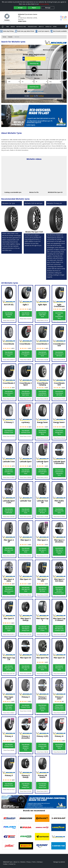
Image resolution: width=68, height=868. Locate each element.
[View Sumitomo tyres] (59, 846)
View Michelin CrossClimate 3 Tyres (9, 393)
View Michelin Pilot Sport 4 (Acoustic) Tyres (59, 551)
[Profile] (27, 82)
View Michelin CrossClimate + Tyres (26, 354)
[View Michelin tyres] (59, 837)
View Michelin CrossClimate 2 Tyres (42, 354)
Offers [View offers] (55, 27)
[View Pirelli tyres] (26, 846)
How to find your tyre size (35, 91)
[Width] (13, 82)
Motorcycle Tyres (21, 27)
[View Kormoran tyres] (42, 837)
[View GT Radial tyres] (9, 837)
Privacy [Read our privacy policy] (29, 862)
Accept (20, 8)
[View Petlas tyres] (9, 846)
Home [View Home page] (4, 37)
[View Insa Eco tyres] (26, 837)
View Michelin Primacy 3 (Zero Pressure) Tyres (59, 707)
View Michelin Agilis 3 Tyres (26, 314)
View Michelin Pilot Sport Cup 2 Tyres (42, 629)
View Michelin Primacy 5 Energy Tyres (26, 786)
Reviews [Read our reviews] (23, 862)
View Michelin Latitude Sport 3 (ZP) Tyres (9, 511)
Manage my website (59, 862)
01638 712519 (22, 21)
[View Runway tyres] (42, 846)
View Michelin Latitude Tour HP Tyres (42, 511)
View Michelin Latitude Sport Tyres (26, 472)
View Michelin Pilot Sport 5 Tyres (9, 629)
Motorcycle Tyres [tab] (49, 50)
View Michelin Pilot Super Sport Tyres (9, 707)
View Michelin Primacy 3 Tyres (26, 706)
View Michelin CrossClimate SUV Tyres (59, 393)
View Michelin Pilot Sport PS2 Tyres (42, 668)
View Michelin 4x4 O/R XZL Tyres (9, 315)
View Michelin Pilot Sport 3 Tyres (26, 550)
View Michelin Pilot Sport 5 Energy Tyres (26, 629)
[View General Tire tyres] (42, 827)
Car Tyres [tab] (19, 50)
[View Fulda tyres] (26, 827)
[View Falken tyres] (9, 827)
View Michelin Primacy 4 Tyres (9, 745)
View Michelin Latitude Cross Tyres (9, 472)
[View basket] (66, 27)
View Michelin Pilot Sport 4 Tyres (42, 550)
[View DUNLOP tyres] (59, 818)
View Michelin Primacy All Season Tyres (42, 786)
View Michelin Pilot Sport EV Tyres (26, 668)
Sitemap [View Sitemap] (39, 862)
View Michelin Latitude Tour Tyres (26, 511)
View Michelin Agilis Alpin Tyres (42, 315)
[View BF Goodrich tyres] (9, 818)
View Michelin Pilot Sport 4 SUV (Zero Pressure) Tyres (59, 590)
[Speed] (55, 82)
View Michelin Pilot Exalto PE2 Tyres (59, 511)
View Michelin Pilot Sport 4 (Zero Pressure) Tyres (9, 590)
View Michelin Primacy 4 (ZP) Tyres (42, 746)
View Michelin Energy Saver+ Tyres (59, 432)
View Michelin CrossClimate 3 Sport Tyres (26, 393)
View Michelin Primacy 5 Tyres (9, 785)
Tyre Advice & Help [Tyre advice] (32, 27)
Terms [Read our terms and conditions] (34, 862)
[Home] (3, 27)
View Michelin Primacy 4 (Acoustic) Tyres (26, 747)
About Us (41, 27)
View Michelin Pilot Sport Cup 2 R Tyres (9, 668)
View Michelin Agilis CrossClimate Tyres (59, 316)
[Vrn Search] (34, 59)
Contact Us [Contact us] (48, 27)
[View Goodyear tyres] (59, 827)
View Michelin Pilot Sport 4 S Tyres (26, 589)
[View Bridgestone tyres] (26, 818)
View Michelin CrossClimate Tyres (9, 354)
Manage (48, 8)
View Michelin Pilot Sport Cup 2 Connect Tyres (59, 629)
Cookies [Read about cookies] (5, 864)
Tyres (7, 27)
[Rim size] (41, 82)
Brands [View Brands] (10, 37)
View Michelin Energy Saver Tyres (42, 432)
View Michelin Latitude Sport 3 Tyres (42, 472)
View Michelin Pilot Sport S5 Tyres (59, 668)
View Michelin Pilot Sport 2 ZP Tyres (9, 550)
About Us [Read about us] (16, 862)
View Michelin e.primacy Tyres (26, 432)
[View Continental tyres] (42, 818)
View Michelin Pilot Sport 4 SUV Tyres (42, 589)
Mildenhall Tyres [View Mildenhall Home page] (8, 862)
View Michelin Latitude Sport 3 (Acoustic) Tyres (59, 473)
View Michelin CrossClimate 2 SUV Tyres (59, 354)
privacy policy (44, 4)
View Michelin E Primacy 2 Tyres (9, 432)
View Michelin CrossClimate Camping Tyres (42, 393)
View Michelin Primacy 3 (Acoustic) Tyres (42, 708)
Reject (34, 8)
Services (13, 27)
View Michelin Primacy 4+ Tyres (59, 746)
